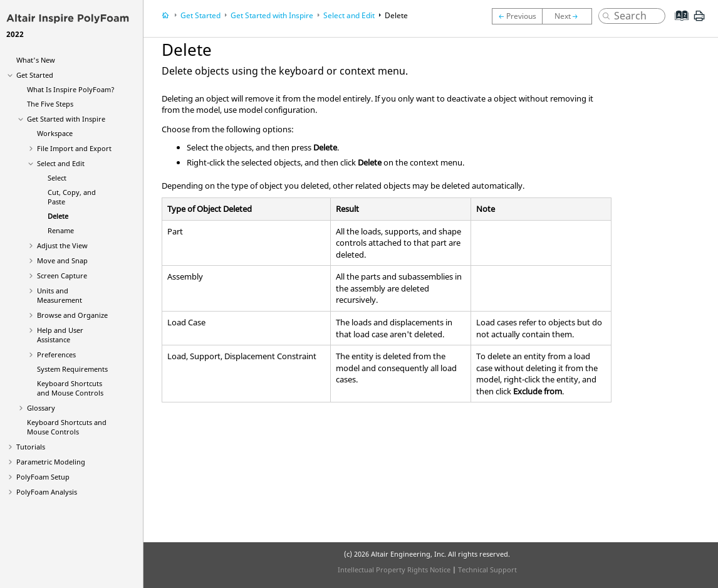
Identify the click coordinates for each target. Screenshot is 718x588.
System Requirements (72, 369)
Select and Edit (61, 163)
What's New (36, 60)
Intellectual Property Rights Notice (394, 570)
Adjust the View (62, 245)
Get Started (35, 75)
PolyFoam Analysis (47, 492)
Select (57, 178)
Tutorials (31, 447)
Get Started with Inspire (66, 119)
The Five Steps (50, 104)
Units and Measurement (60, 295)
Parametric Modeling (51, 462)
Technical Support (487, 570)
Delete (58, 216)
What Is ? (71, 89)
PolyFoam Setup (43, 477)
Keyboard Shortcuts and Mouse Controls (70, 388)
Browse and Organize (72, 315)
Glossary (41, 408)
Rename (61, 230)
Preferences (56, 354)
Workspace (55, 133)
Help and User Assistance (60, 335)
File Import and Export (74, 148)
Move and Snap (62, 260)
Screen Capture (62, 276)
